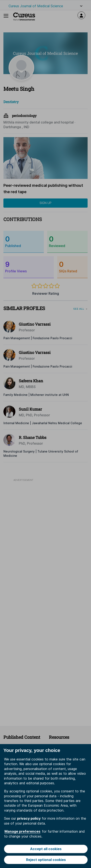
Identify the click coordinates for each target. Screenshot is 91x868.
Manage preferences (22, 831)
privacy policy (29, 818)
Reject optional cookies (46, 860)
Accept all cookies (46, 849)
